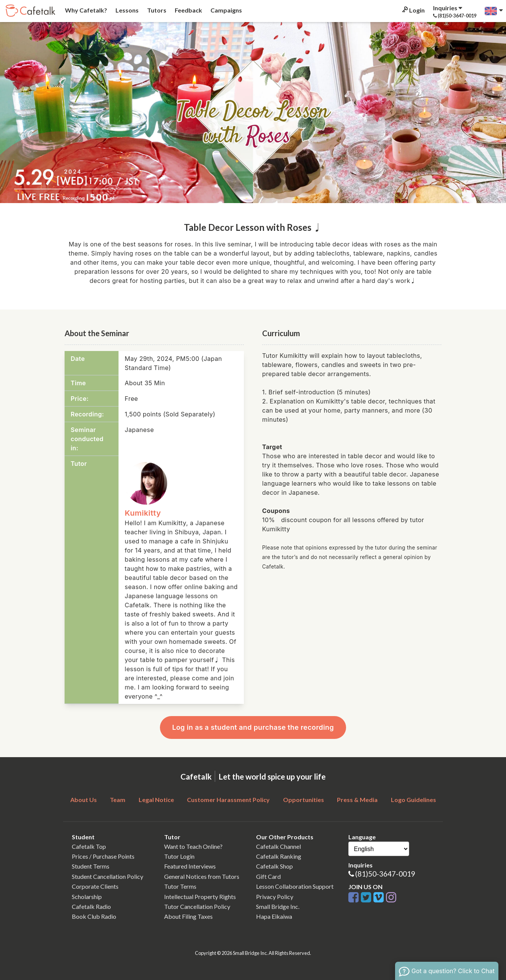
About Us (84, 800)
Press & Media (357, 800)
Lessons (126, 10)
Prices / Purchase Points (103, 856)
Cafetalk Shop (274, 866)
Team (118, 800)
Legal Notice (156, 800)
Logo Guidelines (413, 800)
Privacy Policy (275, 897)
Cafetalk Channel (278, 846)
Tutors (156, 10)
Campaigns (226, 10)
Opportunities (304, 800)
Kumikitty (143, 513)
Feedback (188, 10)
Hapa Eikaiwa (274, 916)
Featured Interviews (190, 866)
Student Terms (91, 866)
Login (413, 10)
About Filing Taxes (188, 916)
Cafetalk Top (89, 846)
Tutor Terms (180, 886)
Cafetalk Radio (91, 906)
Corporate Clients (95, 886)
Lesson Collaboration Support (295, 886)
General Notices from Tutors (202, 876)
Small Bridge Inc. (278, 906)
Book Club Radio (94, 916)
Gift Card (268, 876)
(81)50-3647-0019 (385, 874)
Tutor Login (179, 856)
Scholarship (87, 897)
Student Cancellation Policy (108, 876)
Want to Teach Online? (193, 846)
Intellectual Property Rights (200, 897)
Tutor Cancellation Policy (197, 906)
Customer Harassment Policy (228, 800)
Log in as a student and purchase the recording (253, 727)
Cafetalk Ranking (279, 856)
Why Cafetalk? (85, 10)
